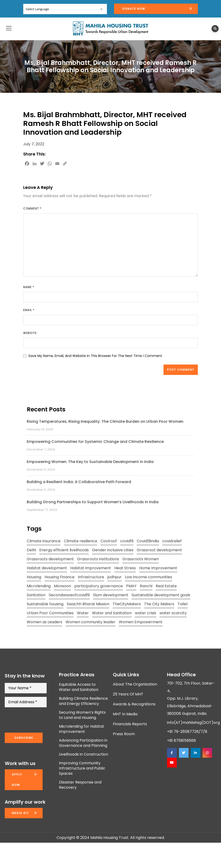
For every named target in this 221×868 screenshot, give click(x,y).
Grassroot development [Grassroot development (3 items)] (159, 550)
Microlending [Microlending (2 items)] (39, 586)
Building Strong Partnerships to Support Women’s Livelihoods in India (93, 502)
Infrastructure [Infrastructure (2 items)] (91, 577)
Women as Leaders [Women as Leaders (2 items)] (44, 622)
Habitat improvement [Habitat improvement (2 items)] (91, 568)
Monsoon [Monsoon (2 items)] (62, 586)
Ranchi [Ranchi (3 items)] (146, 586)
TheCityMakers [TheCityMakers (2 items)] (127, 604)
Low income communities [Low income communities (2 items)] (148, 577)
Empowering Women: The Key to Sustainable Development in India (90, 462)
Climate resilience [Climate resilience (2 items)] (81, 541)
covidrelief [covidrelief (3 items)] (172, 541)
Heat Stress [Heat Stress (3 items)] (125, 568)
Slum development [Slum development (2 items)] (111, 595)
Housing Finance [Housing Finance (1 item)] (60, 577)
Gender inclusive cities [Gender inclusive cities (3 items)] (113, 550)
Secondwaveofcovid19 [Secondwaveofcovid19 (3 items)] (69, 595)
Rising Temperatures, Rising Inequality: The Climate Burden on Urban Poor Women (105, 421)
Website (30, 333)
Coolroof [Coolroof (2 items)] (109, 541)
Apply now (17, 780)
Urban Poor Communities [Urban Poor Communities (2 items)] (50, 613)
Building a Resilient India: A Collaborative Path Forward (79, 482)
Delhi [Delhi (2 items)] (31, 550)
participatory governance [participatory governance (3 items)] (99, 586)
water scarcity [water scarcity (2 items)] (173, 613)
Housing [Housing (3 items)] (34, 577)
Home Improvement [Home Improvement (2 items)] (158, 568)
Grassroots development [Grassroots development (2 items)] (50, 559)
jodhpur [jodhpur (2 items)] (115, 577)
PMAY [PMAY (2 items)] (131, 586)
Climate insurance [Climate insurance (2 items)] (44, 541)
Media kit (20, 813)
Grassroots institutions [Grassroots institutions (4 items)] (98, 559)
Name (29, 287)
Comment (32, 208)
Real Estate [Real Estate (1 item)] (166, 586)
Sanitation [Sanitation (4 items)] (36, 595)
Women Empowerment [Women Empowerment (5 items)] (141, 622)
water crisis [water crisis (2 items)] (146, 613)
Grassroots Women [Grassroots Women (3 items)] (141, 559)
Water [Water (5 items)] (83, 613)
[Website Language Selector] (65, 9)
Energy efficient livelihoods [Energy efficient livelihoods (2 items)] (64, 550)
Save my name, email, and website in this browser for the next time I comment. (96, 356)
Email (29, 310)
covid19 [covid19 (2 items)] (127, 541)
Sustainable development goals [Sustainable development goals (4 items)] (161, 595)
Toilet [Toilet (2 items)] (183, 604)
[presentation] (41, 720)
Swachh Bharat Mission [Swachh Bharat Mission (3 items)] (88, 604)
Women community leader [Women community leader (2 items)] (91, 622)
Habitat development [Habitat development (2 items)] (47, 568)
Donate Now (134, 9)
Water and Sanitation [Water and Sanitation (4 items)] (112, 613)
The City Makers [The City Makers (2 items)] (159, 604)
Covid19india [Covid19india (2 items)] (148, 541)
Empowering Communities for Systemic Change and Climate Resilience (95, 442)
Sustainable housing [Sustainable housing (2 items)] (45, 604)
